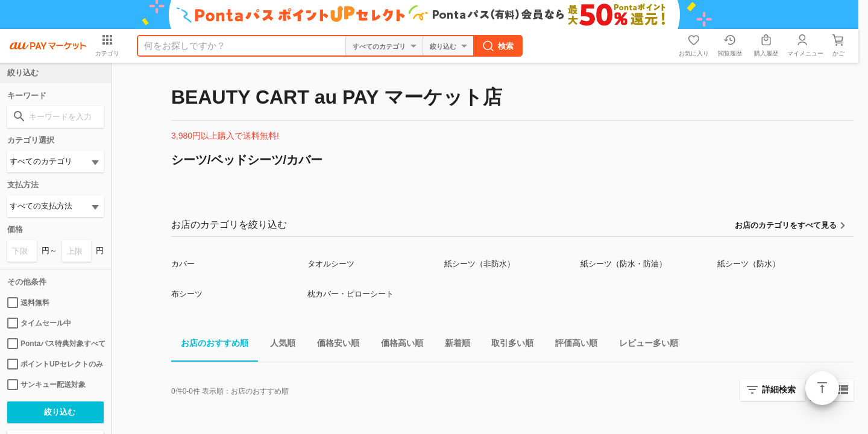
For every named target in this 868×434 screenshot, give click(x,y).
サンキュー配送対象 (46, 385)
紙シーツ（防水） (749, 264)
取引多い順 (508, 345)
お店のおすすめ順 (210, 345)
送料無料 (28, 303)
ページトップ (822, 388)
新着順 (453, 345)
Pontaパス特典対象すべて (55, 344)
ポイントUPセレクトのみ (55, 364)
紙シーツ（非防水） (480, 264)
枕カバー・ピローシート (351, 294)
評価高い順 (571, 345)
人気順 (278, 345)
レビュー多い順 (644, 345)
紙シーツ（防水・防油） (624, 264)
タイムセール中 (39, 323)
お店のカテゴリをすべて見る (786, 225)
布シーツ (187, 294)
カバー (183, 264)
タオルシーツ (331, 264)
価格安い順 (333, 345)
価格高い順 (397, 345)
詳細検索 (779, 389)
